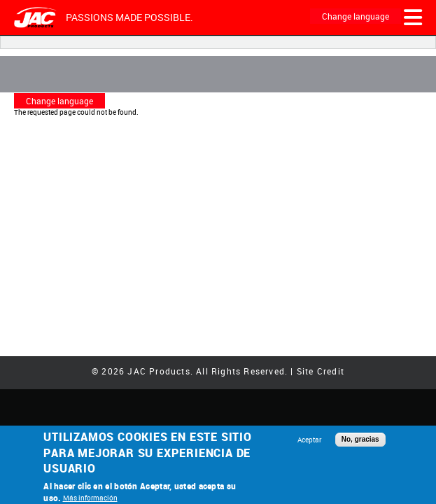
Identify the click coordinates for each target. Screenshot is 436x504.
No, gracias (360, 439)
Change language (356, 16)
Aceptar (309, 440)
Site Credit (321, 371)
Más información (90, 498)
